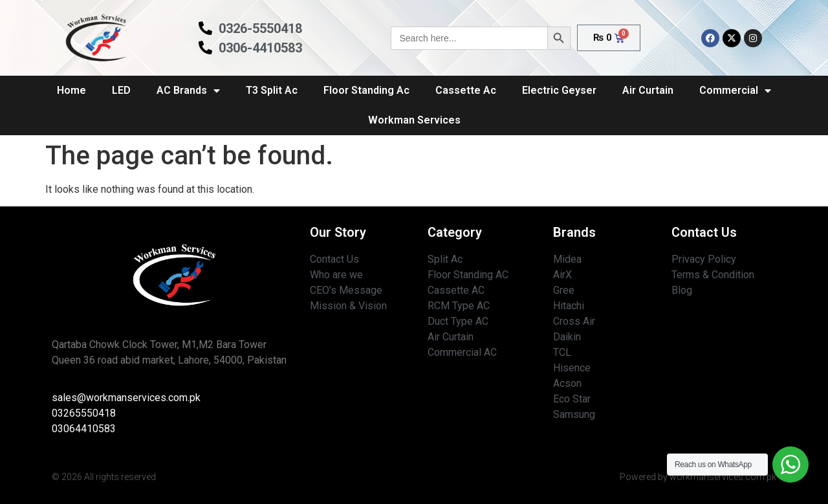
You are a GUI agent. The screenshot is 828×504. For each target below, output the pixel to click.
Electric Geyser (559, 90)
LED (121, 90)
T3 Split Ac (272, 90)
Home (71, 90)
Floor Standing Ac (366, 90)
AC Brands (188, 91)
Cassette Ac (466, 90)
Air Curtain (648, 90)
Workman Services (414, 120)
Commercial (735, 91)
